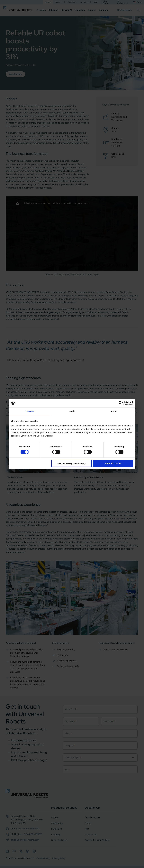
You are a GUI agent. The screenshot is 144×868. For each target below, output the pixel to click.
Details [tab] (72, 411)
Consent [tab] (30, 411)
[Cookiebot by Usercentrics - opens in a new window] (121, 403)
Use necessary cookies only (72, 463)
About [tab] (114, 411)
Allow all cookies (113, 463)
